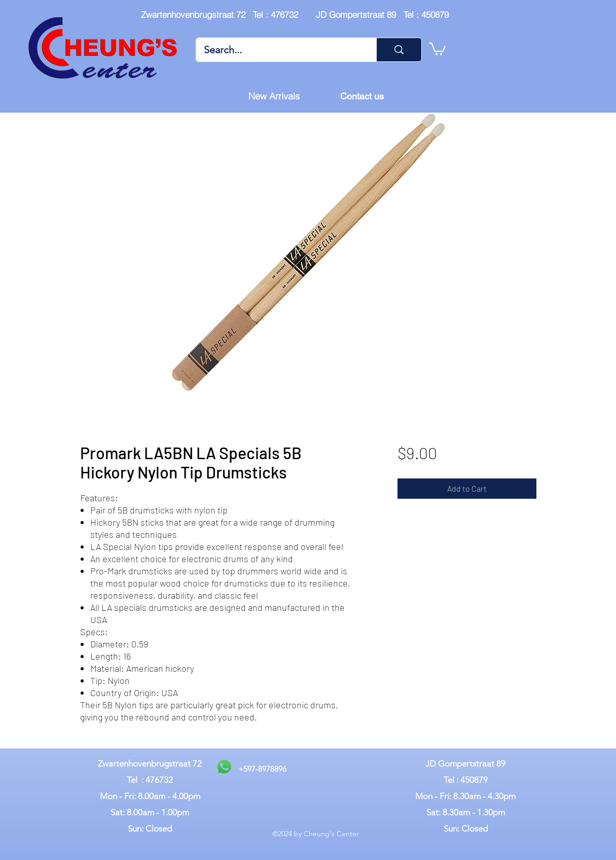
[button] (437, 48)
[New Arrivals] (274, 96)
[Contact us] (362, 96)
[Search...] (279, 50)
